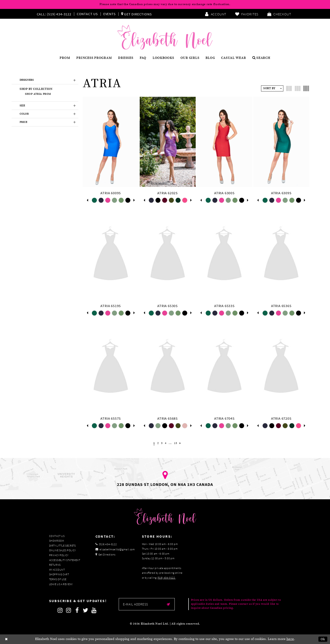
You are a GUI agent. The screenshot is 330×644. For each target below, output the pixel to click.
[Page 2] (157, 443)
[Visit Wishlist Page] (247, 14)
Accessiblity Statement (65, 560)
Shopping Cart (59, 574)
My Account (57, 570)
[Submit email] (168, 604)
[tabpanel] (94, 200)
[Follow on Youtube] (94, 610)
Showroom (57, 541)
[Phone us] (54, 14)
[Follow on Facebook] (77, 610)
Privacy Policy (59, 555)
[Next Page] (182, 443)
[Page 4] (166, 443)
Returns (55, 565)
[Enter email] (147, 604)
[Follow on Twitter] (86, 610)
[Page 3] (162, 443)
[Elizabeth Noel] (165, 37)
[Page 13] (176, 443)
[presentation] (111, 142)
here (290, 639)
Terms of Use (58, 579)
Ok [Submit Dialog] (323, 639)
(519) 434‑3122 (166, 578)
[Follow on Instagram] (60, 610)
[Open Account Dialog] (216, 14)
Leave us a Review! (61, 584)
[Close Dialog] (6, 639)
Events (110, 14)
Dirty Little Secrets (62, 546)
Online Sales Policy (62, 550)
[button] (279, 14)
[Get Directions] (137, 14)
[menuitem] (55, 14)
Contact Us (87, 14)
